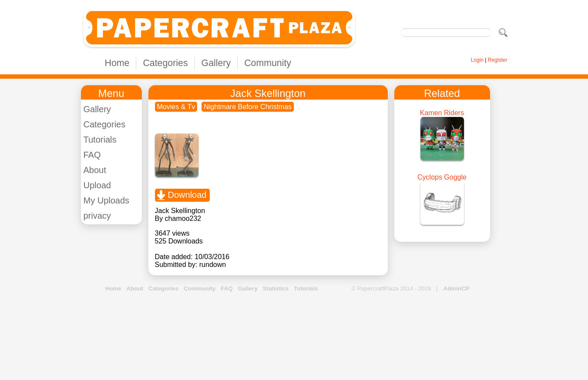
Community (268, 63)
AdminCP (457, 288)
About (95, 170)
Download (187, 195)
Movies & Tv (176, 107)
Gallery (216, 63)
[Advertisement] (294, 337)
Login (477, 60)
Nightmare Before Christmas (248, 107)
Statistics (276, 288)
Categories (165, 63)
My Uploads (107, 200)
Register (498, 60)
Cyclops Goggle (442, 177)
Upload (97, 185)
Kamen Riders (442, 113)
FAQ (92, 155)
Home (117, 63)
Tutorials (100, 140)
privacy (97, 216)
